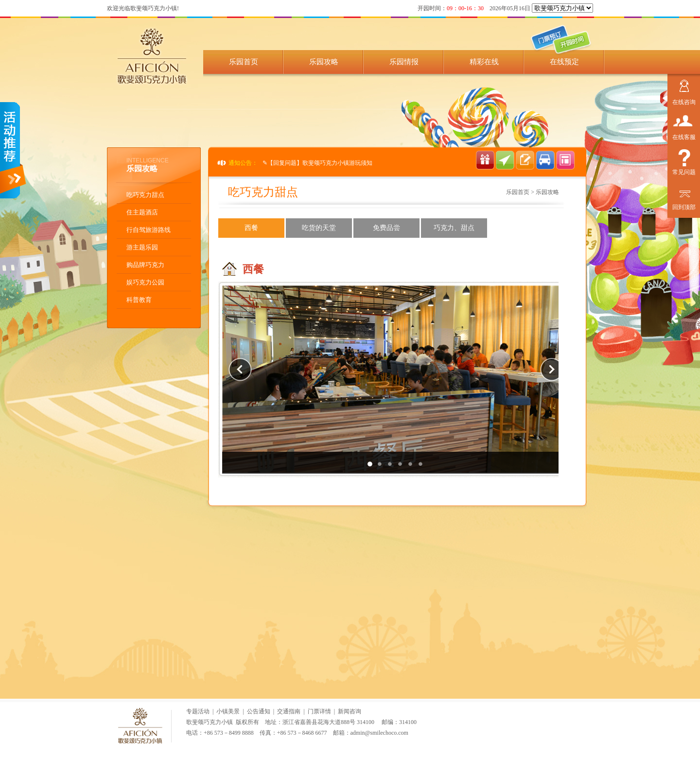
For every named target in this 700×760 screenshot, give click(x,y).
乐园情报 (404, 62)
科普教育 (139, 300)
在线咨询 (684, 101)
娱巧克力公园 (145, 282)
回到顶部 (684, 206)
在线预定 (564, 62)
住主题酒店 (142, 212)
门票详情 (319, 711)
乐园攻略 (324, 62)
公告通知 (259, 711)
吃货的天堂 (319, 228)
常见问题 (684, 171)
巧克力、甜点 (454, 228)
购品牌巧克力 (145, 265)
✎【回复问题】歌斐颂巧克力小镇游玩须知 (317, 163)
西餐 (251, 228)
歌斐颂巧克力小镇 (210, 722)
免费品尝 (386, 228)
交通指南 (289, 711)
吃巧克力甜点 (145, 195)
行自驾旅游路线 (149, 230)
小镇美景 (228, 711)
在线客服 (684, 136)
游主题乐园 (142, 247)
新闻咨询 (350, 711)
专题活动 (198, 711)
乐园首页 (244, 62)
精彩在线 (484, 62)
